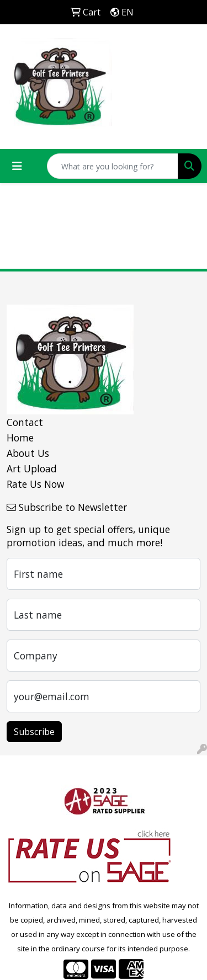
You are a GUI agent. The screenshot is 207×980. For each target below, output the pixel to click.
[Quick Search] (113, 166)
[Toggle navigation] (17, 166)
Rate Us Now (35, 484)
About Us (28, 453)
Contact (25, 422)
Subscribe (34, 732)
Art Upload (32, 468)
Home (20, 438)
